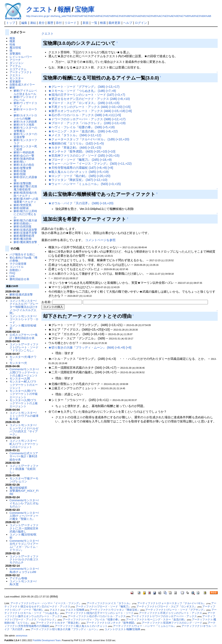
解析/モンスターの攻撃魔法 (25, 129)
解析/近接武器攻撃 (25, 230)
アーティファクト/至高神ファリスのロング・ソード (172, 623)
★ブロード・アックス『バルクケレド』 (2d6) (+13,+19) (87, 123)
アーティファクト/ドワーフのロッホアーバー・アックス (164, 616)
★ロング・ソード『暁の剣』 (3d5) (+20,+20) (79, 176)
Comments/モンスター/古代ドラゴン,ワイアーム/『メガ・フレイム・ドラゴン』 (24, 545)
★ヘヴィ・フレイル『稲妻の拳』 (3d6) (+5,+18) (82, 127)
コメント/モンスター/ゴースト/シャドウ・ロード (24, 319)
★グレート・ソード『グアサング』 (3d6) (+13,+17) (84, 87)
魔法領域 (15, 48)
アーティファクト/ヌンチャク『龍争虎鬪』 (111, 623)
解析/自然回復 (23, 226)
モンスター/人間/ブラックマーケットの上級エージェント (24, 403)
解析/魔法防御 (23, 239)
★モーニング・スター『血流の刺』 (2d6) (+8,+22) (83, 131)
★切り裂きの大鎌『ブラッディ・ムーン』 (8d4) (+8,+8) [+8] (90, 347)
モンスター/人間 (20, 379)
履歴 (50, 23)
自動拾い (15, 270)
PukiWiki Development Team (47, 640)
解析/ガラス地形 (24, 125)
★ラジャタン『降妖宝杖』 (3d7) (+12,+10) (78, 180)
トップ (11, 23)
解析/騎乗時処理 (24, 236)
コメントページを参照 (100, 240)
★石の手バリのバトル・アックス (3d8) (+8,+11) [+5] (85, 115)
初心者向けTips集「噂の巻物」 (23, 259)
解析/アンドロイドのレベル (25, 98)
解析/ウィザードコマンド (25, 105)
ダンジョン (17, 63)
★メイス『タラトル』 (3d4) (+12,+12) (75, 135)
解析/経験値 (21, 208)
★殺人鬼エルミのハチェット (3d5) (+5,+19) (78, 172)
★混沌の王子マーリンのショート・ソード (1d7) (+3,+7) (87, 95)
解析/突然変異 (23, 205)
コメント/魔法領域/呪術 (23, 536)
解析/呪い (20, 162)
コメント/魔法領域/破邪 (23, 327)
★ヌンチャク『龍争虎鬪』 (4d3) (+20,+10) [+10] (82, 151)
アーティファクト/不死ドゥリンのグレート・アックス (171, 613)
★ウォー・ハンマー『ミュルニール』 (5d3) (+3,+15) (85, 184)
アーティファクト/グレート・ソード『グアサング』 (175, 610)
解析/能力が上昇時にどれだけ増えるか (25, 214)
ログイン (141, 23)
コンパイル (17, 267)
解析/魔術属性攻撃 (25, 242)
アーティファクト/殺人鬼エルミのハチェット (81, 626)
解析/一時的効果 (24, 152)
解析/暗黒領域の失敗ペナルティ (25, 194)
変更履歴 (15, 82)
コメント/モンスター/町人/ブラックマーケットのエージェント (24, 444)
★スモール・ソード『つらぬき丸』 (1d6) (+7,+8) (82, 91)
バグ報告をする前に (22, 254)
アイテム (15, 66)
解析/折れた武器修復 (25, 179)
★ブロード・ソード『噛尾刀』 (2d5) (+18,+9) (80, 160)
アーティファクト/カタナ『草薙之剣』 (58, 623)
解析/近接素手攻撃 (25, 233)
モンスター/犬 (18, 363)
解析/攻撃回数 (23, 183)
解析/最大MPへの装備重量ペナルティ (26, 200)
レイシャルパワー (21, 57)
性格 (12, 45)
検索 (103, 23)
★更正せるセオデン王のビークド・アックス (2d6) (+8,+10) (89, 99)
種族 (12, 38)
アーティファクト (21, 72)
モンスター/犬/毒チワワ (23, 358)
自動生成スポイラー (22, 85)
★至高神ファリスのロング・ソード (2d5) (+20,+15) (84, 156)
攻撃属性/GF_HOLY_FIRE (24, 492)
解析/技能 (20, 174)
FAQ (12, 273)
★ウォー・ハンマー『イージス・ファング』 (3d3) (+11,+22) (90, 164)
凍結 (33, 23)
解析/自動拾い (23, 223)
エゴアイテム (18, 69)
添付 (59, 23)
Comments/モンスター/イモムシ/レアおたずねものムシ (24, 503)
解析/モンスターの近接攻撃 (25, 135)
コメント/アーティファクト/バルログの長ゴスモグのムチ (24, 560)
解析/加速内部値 (24, 159)
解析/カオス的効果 (25, 122)
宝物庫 (85, 9)
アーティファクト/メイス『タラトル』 (109, 603)
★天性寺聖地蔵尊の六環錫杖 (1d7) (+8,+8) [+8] (81, 168)
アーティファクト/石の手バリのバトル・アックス (97, 616)
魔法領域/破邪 (18, 488)
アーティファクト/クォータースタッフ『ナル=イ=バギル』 (172, 603)
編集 (24, 23)
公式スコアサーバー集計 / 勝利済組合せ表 (24, 336)
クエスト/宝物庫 (75, 610)
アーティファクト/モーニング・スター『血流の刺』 (156, 620)
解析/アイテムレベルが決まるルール (25, 92)
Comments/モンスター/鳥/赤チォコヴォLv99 (24, 570)
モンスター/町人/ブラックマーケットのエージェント (24, 385)
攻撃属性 (15, 54)
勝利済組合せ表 (19, 279)
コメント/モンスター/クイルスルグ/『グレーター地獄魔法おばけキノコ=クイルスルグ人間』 (24, 307)
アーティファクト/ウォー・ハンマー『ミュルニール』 (144, 626)
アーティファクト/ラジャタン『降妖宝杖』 (115, 610)
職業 (12, 41)
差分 (42, 23)
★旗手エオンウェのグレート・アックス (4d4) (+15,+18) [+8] (90, 111)
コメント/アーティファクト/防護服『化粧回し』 (24, 469)
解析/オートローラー (25, 111)
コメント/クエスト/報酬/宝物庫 (122, 629)
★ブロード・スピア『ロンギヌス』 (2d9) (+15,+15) (84, 103)
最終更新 (114, 23)
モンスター (17, 78)
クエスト (39, 9)
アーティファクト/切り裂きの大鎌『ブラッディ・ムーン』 (65, 629)
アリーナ (15, 60)
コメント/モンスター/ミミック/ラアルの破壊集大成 (24, 416)
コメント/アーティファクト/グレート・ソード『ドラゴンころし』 (24, 347)
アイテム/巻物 (18, 578)
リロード (70, 23)
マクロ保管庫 (18, 264)
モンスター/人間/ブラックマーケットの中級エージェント (24, 394)
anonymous (22, 636)
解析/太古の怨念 (24, 165)
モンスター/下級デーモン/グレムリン (24, 480)
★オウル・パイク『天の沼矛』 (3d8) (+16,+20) (81, 203)
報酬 (64, 9)
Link (12, 276)
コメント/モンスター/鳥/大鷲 (23, 583)
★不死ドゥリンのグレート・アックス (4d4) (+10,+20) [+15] (89, 107)
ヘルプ (128, 23)
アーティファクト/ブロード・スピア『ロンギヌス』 (167, 607)
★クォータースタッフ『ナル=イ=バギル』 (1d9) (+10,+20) (89, 139)
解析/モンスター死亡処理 (25, 148)
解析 (12, 88)
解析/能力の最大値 (25, 220)
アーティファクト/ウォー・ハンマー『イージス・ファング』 (46, 603)
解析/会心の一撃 (24, 156)
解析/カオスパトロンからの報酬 (25, 117)
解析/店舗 (20, 171)
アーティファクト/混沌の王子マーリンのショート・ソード (99, 613)
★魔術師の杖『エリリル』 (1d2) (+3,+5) (76, 143)
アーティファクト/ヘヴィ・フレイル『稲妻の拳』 (92, 620)
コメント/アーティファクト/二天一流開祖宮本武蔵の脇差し (24, 528)
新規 (86, 23)
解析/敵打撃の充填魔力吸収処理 (25, 188)
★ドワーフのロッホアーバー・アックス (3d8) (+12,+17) (87, 119)
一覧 (94, 23)
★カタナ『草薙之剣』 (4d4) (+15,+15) (75, 148)
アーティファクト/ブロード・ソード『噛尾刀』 (103, 607)
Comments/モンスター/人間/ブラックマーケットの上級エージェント (24, 372)
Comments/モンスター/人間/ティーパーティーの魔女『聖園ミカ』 (24, 516)
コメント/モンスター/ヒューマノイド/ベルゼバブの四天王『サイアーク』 (24, 430)
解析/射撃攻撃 (23, 168)
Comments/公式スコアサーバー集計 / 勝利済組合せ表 (24, 456)
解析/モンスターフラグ (25, 142)
